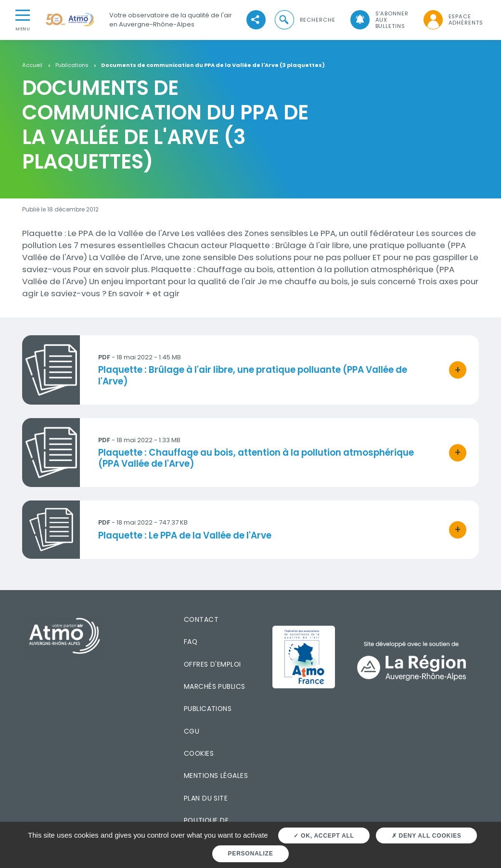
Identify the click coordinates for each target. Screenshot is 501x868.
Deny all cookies (427, 836)
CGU (192, 731)
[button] (304, 20)
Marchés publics (215, 686)
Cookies (199, 753)
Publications (72, 66)
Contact (201, 619)
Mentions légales (216, 776)
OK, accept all (324, 836)
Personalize (251, 854)
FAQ (191, 642)
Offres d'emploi (212, 664)
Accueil (32, 66)
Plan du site (206, 798)
